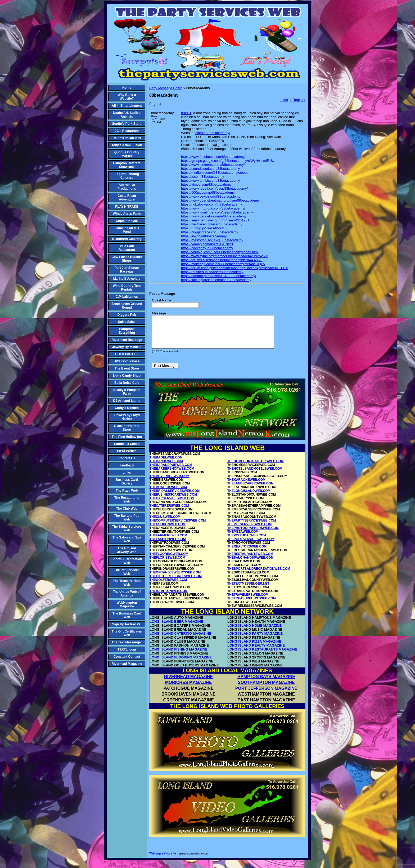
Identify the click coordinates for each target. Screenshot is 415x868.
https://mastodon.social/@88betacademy (212, 240)
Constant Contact (127, 657)
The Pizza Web (127, 491)
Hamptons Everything (127, 331)
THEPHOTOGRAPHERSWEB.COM (253, 534)
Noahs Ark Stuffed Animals (127, 115)
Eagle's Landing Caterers (127, 176)
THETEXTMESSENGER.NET (248, 590)
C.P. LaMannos (127, 297)
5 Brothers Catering (127, 239)
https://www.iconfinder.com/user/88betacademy (217, 212)
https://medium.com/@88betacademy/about (214, 173)
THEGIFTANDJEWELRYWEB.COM (175, 579)
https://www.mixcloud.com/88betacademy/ (213, 208)
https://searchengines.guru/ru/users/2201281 (215, 220)
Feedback (127, 465)
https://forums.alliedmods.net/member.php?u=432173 (222, 260)
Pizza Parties (127, 451)
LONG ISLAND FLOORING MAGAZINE (181, 664)
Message (159, 313)
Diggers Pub (127, 315)
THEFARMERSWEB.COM (168, 542)
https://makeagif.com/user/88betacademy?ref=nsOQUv (223, 264)
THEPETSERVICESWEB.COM (249, 531)
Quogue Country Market (127, 154)
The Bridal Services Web (127, 528)
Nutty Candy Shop (127, 376)
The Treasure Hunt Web (127, 583)
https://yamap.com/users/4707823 (207, 244)
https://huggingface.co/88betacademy (210, 232)
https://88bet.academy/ (213, 133)
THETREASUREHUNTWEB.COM (252, 605)
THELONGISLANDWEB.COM (249, 497)
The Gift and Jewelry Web (127, 550)
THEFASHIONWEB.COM (168, 545)
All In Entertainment (127, 106)
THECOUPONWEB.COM (168, 531)
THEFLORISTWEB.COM (167, 564)
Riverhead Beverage (127, 340)
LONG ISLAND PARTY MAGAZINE (255, 640)
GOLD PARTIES (127, 354)
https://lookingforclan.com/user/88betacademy (216, 280)
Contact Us (127, 458)
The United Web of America (127, 594)
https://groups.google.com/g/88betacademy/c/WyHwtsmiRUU (228, 161)
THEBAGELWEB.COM (166, 464)
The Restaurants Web (127, 500)
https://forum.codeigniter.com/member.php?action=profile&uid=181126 (235, 268)
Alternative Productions (127, 187)
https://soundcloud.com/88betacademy (211, 169)
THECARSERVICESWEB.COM (172, 505)
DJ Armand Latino (127, 401)
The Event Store (127, 368)
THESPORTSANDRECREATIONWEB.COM (259, 575)
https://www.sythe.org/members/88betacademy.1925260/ (224, 256)
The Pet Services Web (127, 572)
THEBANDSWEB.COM (166, 468)
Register (299, 100)
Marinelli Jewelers (127, 279)
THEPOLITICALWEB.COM (247, 542)
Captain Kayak (127, 221)
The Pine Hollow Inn (127, 437)
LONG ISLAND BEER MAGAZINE (176, 628)
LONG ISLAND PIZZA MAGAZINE (254, 648)
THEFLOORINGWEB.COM (169, 560)
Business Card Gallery (127, 482)
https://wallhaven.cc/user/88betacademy (212, 224)
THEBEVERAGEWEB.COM (170, 482)
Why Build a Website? (127, 97)
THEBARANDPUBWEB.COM (171, 471)
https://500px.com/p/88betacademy (208, 192)
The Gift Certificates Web (127, 633)
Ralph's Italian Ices (127, 138)
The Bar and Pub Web (127, 518)
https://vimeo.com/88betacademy (206, 184)
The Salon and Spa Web (127, 539)
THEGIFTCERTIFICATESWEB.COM (176, 582)
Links (127, 473)
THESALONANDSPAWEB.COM (250, 564)
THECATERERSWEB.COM (169, 512)
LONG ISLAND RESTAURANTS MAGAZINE (262, 656)
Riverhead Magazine (127, 664)
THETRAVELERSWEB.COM (248, 601)
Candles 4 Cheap (127, 444)
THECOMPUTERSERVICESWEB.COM (178, 527)
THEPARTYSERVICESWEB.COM (252, 527)
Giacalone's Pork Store (127, 428)
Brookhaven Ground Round (127, 306)
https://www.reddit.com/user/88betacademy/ (214, 188)
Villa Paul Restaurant (127, 248)
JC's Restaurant (127, 131)
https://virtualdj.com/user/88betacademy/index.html (220, 252)
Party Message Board (166, 88)
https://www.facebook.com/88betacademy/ (213, 157)
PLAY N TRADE (127, 207)
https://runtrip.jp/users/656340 (204, 228)
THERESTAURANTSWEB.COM (250, 560)
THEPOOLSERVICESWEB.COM (251, 545)
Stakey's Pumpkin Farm (127, 392)
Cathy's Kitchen (127, 408)
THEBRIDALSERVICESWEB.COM (175, 497)
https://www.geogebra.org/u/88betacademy (214, 216)
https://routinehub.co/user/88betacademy (212, 272)
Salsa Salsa (127, 322)
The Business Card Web (127, 615)
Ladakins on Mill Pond (127, 230)
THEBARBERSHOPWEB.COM (172, 475)
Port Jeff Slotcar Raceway (127, 270)
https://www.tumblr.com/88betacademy (211, 181)
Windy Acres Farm (127, 214)
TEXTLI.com (127, 649)
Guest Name (162, 300)
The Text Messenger (127, 642)
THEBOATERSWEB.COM (168, 493)
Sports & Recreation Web (127, 561)
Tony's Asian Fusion (127, 145)
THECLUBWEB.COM (165, 523)
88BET (186, 113)
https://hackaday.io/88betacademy (207, 248)
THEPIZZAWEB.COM (243, 538)
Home (127, 88)
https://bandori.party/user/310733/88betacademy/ (218, 276)
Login (284, 100)
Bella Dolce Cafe (127, 383)
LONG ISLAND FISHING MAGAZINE (179, 656)
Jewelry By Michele (127, 347)
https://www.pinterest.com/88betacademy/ (213, 165)
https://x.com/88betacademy (203, 177)
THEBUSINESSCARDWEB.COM (173, 501)
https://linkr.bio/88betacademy (204, 236)
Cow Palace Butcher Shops (127, 259)
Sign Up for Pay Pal (127, 624)
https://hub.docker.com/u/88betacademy (212, 204)
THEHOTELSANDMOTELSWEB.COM (255, 475)
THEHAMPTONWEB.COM (169, 597)
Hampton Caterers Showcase (127, 165)
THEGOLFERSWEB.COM (168, 586)
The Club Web (127, 509)
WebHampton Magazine (127, 604)
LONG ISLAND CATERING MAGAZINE (180, 640)
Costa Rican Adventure (127, 198)
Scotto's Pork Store (127, 124)
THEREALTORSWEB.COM (247, 553)
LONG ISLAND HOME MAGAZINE (254, 632)
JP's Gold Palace (127, 361)
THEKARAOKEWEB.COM (246, 486)
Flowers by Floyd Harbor (127, 417)
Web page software (161, 860)
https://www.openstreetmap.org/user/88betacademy (220, 200)
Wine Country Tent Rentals (127, 288)
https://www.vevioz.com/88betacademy (211, 196)
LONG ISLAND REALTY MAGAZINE (256, 652)
